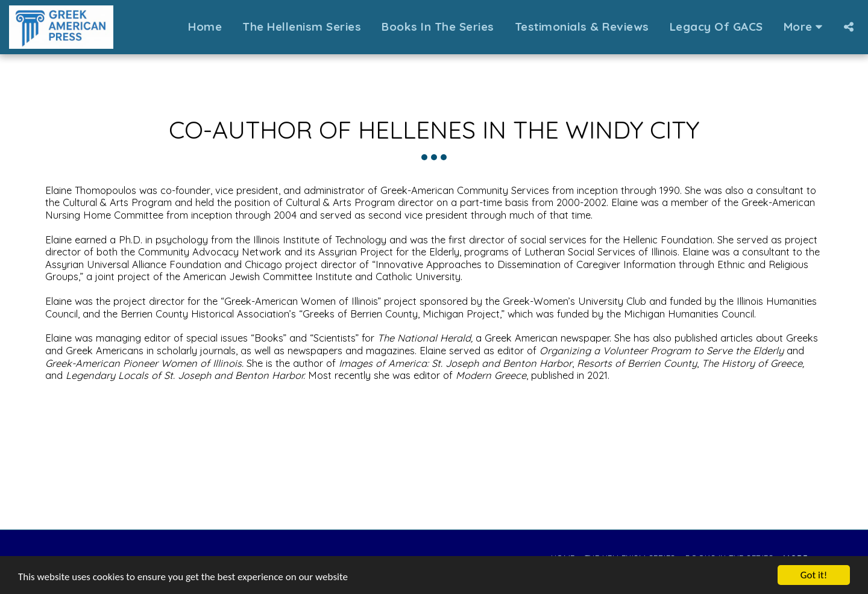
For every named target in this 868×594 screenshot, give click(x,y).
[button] (848, 27)
